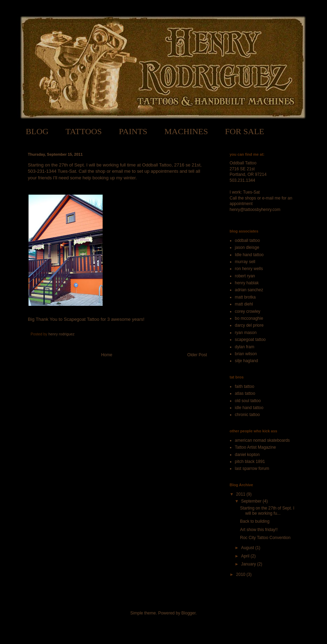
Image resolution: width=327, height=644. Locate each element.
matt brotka (245, 297)
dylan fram (245, 347)
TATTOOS (83, 131)
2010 (241, 574)
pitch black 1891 (250, 462)
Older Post (197, 355)
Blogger (188, 613)
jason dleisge (247, 247)
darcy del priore (249, 325)
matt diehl (244, 304)
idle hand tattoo (249, 408)
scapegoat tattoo (250, 340)
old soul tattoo (248, 401)
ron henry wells (249, 269)
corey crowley (248, 311)
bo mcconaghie (249, 318)
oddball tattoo (247, 241)
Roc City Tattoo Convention (265, 538)
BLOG (37, 131)
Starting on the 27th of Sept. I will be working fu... (267, 511)
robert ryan (245, 276)
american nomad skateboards (262, 440)
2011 (241, 494)
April (246, 556)
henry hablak (247, 283)
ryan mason (246, 333)
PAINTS (133, 131)
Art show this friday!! (259, 530)
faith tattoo (245, 386)
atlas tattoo (245, 393)
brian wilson (246, 354)
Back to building (255, 521)
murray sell (245, 262)
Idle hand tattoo (249, 255)
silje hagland (246, 361)
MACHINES (186, 131)
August (248, 548)
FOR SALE (245, 131)
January (249, 564)
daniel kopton (247, 455)
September (252, 501)
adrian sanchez (249, 290)
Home (107, 355)
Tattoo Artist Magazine (255, 447)
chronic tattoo (247, 415)
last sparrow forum (252, 468)
